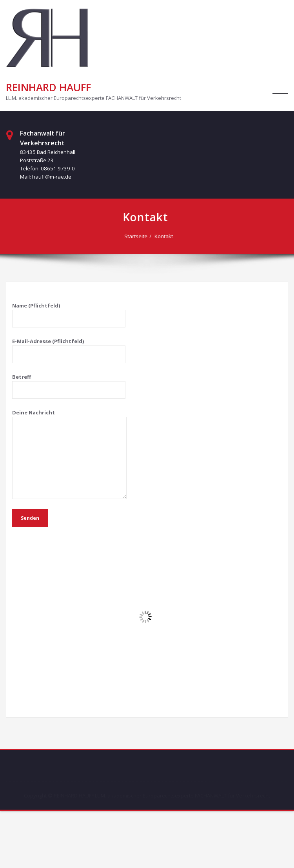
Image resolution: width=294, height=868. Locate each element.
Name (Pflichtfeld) (69, 315)
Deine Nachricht (69, 454)
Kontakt (165, 236)
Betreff (69, 386)
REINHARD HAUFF (48, 87)
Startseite (137, 236)
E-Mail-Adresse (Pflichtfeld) (69, 350)
